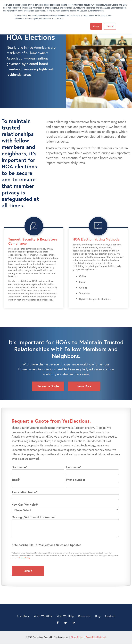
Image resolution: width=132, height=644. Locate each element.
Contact (110, 616)
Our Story (23, 616)
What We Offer (43, 616)
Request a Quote (48, 386)
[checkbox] (65, 545)
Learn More (84, 386)
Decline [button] (110, 26)
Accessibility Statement (96, 637)
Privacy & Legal (77, 637)
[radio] (65, 545)
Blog (98, 616)
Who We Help (65, 616)
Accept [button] (96, 26)
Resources (84, 616)
